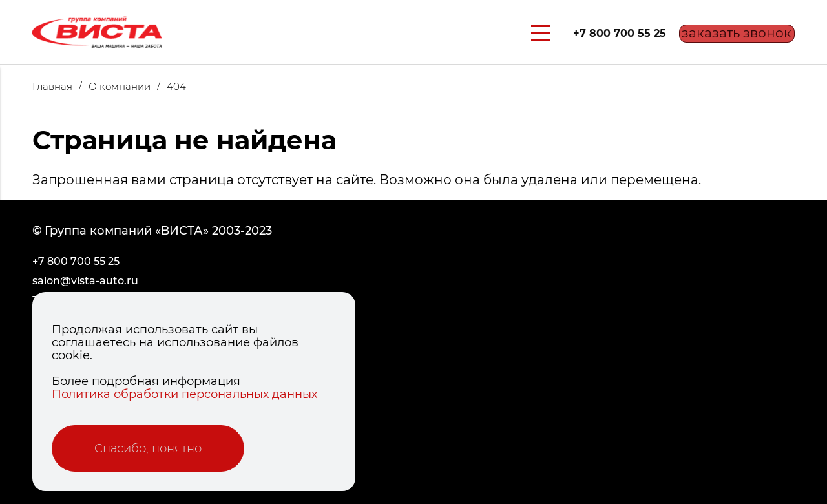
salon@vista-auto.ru (85, 281)
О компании (128, 86)
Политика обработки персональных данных (184, 394)
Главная (60, 86)
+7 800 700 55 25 (603, 33)
